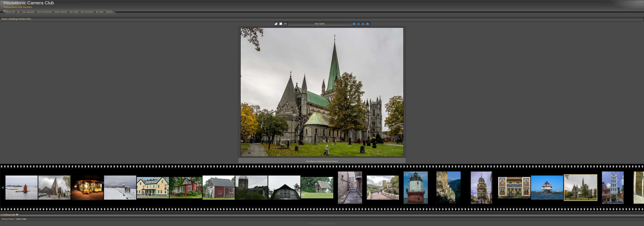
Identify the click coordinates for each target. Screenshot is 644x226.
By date (100, 12)
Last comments (44, 12)
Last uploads (28, 12)
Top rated (74, 12)
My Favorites (87, 12)
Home (4, 19)
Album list (10, 12)
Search (109, 12)
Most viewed (61, 12)
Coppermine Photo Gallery (326, 224)
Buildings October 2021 (20, 19)
